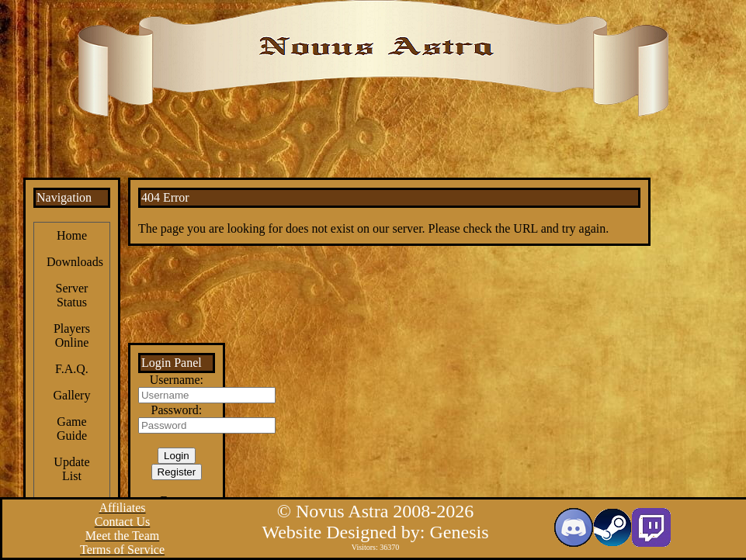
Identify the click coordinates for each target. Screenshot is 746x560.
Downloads (75, 262)
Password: (176, 410)
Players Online (72, 335)
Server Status (72, 295)
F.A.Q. (72, 369)
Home (72, 235)
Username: (177, 380)
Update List (71, 469)
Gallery (71, 395)
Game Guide (72, 429)
